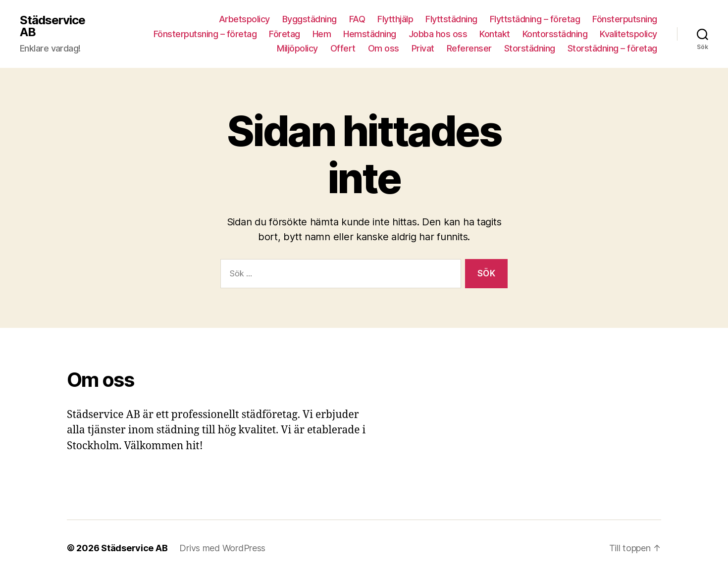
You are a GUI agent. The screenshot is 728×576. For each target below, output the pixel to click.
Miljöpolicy (297, 48)
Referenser (469, 48)
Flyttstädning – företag (535, 19)
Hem (322, 34)
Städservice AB (52, 26)
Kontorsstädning (555, 34)
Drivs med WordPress (222, 548)
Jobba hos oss (438, 34)
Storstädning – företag (612, 48)
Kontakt (495, 34)
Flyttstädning (451, 19)
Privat (423, 48)
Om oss (384, 48)
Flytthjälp (395, 19)
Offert (343, 48)
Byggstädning (310, 19)
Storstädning (530, 48)
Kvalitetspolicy (628, 34)
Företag (285, 34)
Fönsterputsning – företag (205, 34)
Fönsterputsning (625, 19)
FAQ (357, 19)
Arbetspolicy (244, 19)
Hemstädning (370, 34)
